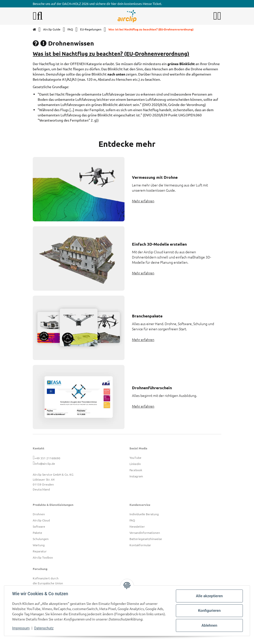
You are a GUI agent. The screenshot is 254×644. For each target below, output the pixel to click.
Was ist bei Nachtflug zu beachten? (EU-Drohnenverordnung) (111, 54)
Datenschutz (44, 628)
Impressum (21, 628)
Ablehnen (209, 625)
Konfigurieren (209, 611)
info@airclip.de (45, 464)
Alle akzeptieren (209, 596)
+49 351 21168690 (47, 458)
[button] (215, 16)
